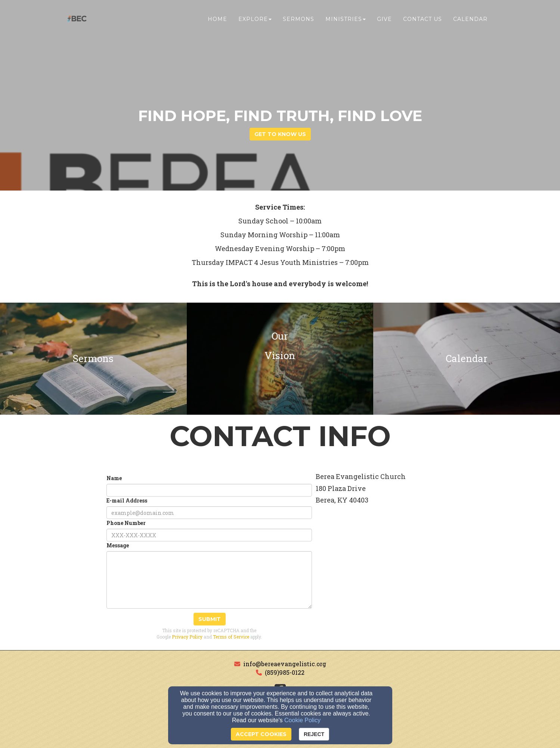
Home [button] (217, 21)
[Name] (209, 490)
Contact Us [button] (423, 21)
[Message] (209, 580)
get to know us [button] (280, 134)
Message (118, 545)
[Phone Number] (209, 535)
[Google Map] (404, 581)
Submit (210, 619)
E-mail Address (127, 500)
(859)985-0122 (285, 672)
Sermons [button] (298, 21)
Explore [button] (255, 21)
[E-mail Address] (209, 513)
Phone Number (126, 523)
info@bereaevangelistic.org (285, 664)
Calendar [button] (470, 21)
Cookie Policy (302, 720)
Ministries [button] (346, 21)
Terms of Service (231, 637)
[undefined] (93, 359)
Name (114, 478)
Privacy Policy (187, 637)
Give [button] (384, 21)
